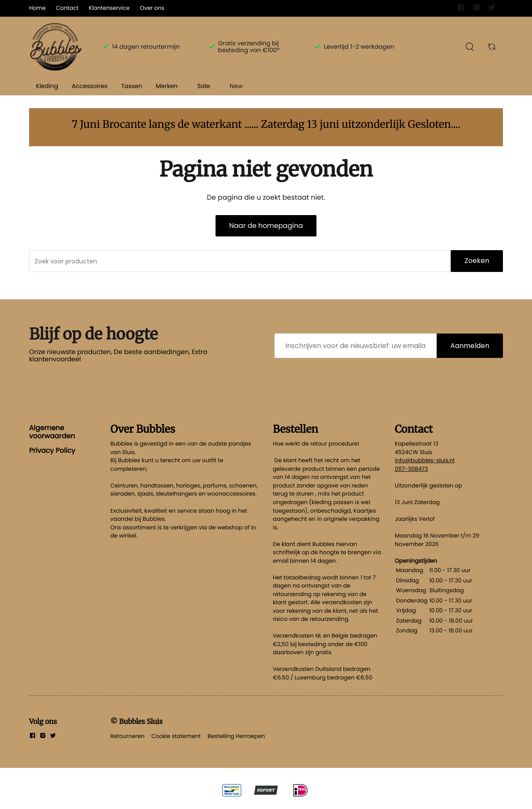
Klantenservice (109, 8)
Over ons (152, 8)
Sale (204, 86)
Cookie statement (176, 736)
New (236, 86)
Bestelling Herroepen (236, 736)
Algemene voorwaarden (52, 432)
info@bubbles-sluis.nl (425, 460)
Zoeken (477, 261)
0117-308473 (411, 469)
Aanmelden (470, 346)
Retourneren (127, 736)
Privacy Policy (52, 450)
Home (37, 8)
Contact (67, 8)
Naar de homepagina (266, 226)
